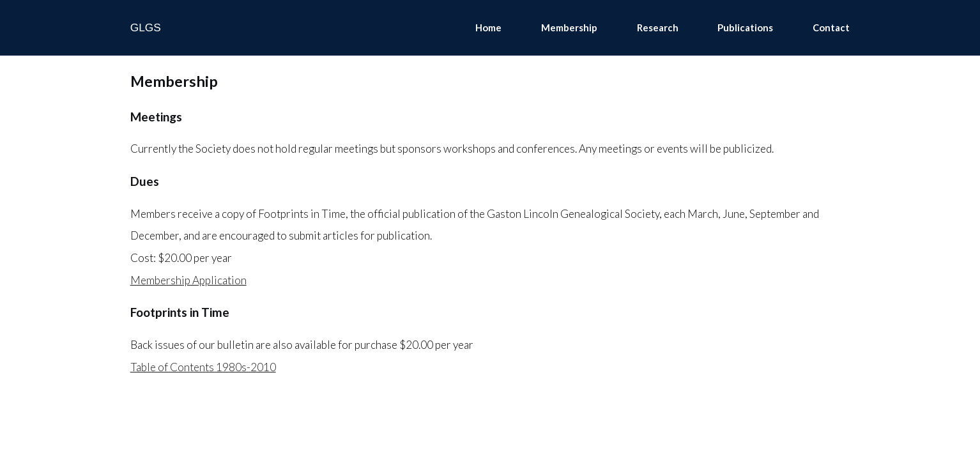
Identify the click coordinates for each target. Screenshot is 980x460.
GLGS (146, 27)
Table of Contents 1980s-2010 (203, 367)
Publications (745, 27)
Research (658, 27)
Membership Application (188, 280)
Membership (569, 27)
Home (488, 27)
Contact (831, 27)
